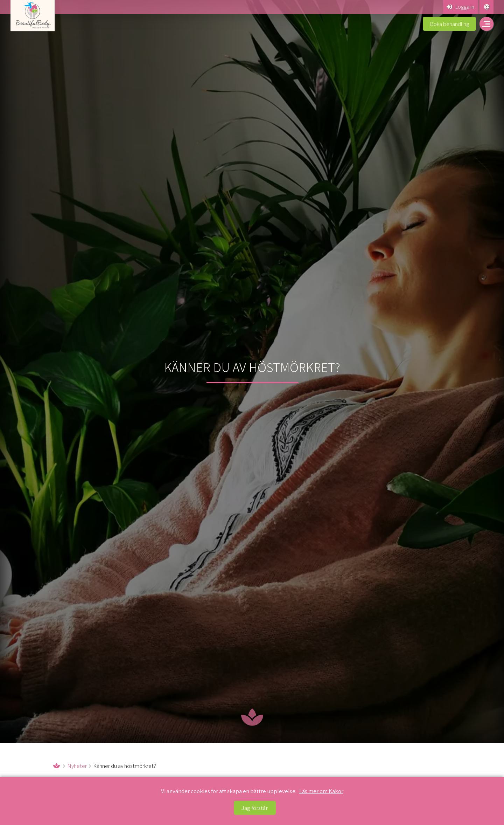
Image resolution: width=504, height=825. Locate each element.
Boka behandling (449, 24)
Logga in (460, 7)
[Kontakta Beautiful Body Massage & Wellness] (486, 7)
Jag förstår (255, 808)
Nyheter (77, 766)
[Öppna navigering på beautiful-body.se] (486, 24)
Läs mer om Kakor (321, 791)
